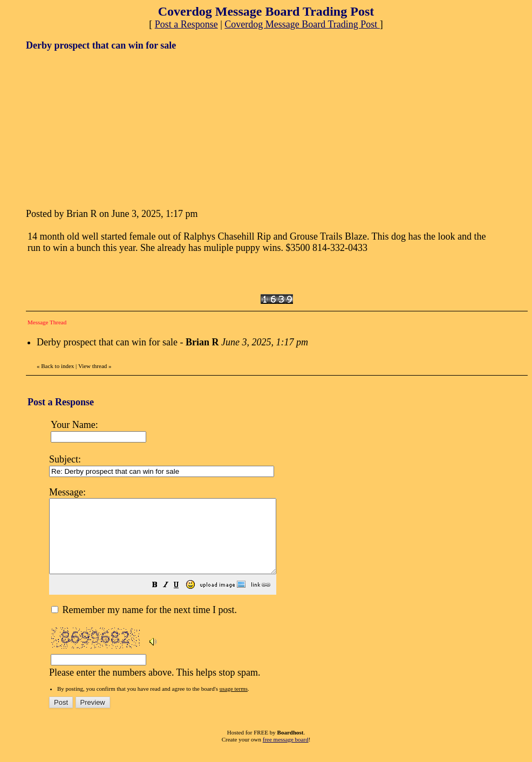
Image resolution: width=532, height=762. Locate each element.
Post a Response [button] (186, 24)
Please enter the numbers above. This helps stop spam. (285, 588)
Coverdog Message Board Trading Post (302, 24)
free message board (286, 754)
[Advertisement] (107, 128)
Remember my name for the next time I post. (144, 624)
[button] (182, 600)
